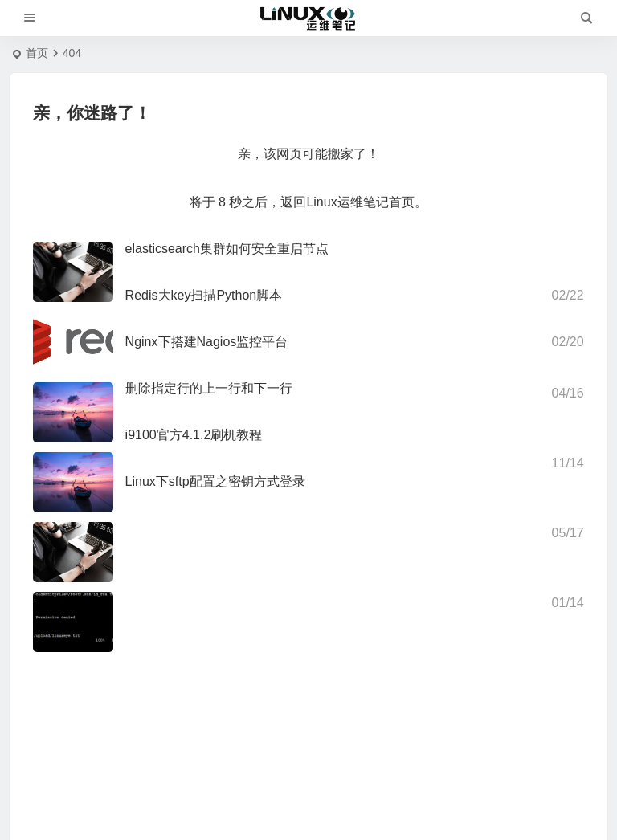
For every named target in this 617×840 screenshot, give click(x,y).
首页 (37, 53)
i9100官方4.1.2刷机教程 (194, 435)
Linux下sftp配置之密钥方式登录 (215, 481)
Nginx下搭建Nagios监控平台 (207, 342)
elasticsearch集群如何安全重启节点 (227, 249)
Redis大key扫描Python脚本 (204, 295)
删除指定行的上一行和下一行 (209, 388)
